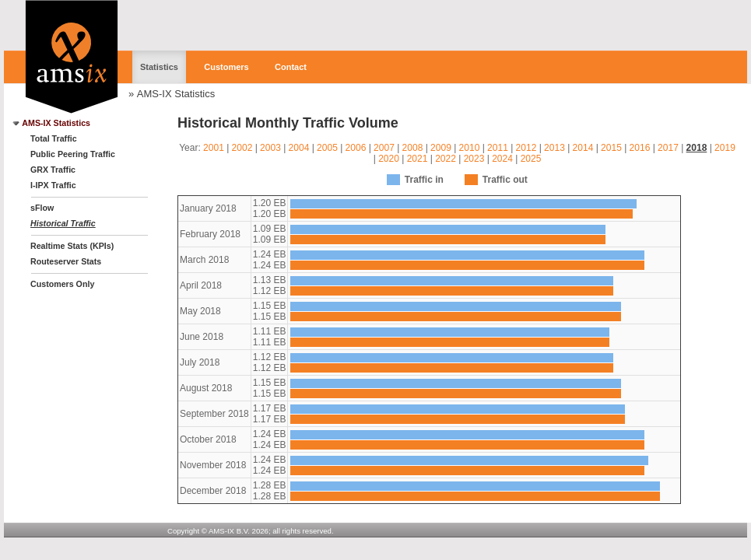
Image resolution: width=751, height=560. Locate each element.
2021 (418, 159)
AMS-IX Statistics (176, 94)
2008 (413, 148)
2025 (531, 159)
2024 (502, 159)
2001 (214, 148)
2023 (474, 159)
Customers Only (62, 284)
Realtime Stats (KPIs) (72, 246)
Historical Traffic (63, 223)
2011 (498, 148)
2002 (242, 148)
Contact (291, 67)
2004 (299, 148)
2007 (384, 148)
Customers (226, 67)
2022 (446, 159)
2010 (470, 148)
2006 (356, 148)
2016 (640, 148)
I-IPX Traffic (53, 185)
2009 (441, 148)
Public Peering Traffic (73, 154)
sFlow (42, 208)
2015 (611, 148)
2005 (327, 148)
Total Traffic (54, 138)
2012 (526, 148)
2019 (725, 148)
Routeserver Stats (66, 261)
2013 (554, 148)
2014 (583, 148)
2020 (389, 159)
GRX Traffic (53, 170)
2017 (668, 148)
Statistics (159, 67)
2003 (270, 148)
